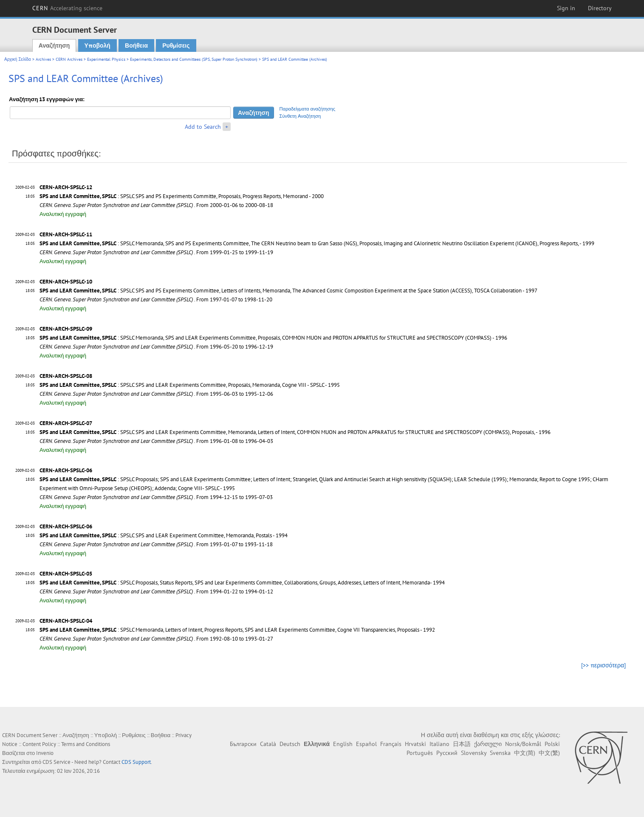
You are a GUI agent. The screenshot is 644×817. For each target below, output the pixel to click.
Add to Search (203, 127)
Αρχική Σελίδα (18, 59)
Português (420, 753)
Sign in (566, 8)
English (343, 744)
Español (366, 744)
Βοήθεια (136, 45)
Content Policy (39, 744)
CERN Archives (69, 59)
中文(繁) (549, 753)
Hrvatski (415, 744)
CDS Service (56, 762)
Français (391, 744)
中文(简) (525, 753)
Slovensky (474, 753)
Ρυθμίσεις (176, 45)
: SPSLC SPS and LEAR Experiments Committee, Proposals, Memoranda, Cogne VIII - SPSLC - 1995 (190, 385)
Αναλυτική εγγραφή (63, 214)
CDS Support (136, 762)
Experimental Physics (106, 59)
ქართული (488, 744)
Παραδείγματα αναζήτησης (308, 109)
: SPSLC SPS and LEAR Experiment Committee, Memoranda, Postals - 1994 (164, 535)
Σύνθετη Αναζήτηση (300, 116)
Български (243, 744)
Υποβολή (97, 45)
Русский (447, 753)
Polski (552, 744)
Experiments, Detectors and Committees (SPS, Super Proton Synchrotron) (194, 59)
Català (268, 744)
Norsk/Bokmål (523, 744)
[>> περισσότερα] (603, 665)
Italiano (439, 744)
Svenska (500, 753)
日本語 (462, 744)
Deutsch (290, 744)
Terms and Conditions (86, 744)
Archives (43, 59)
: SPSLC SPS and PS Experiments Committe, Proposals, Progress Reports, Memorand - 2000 (182, 196)
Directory (600, 8)
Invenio (45, 753)
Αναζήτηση (54, 45)
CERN (68, 8)
